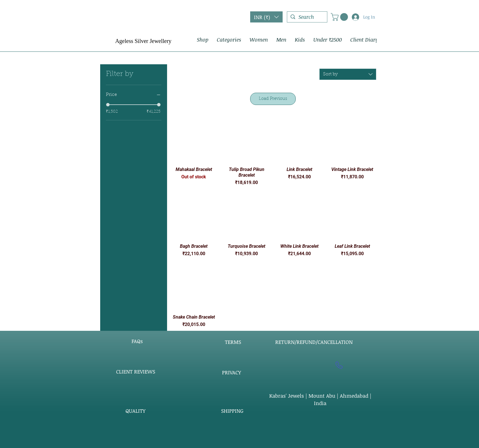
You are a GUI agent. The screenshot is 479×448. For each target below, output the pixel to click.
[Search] (307, 17)
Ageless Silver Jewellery (143, 41)
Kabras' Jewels (287, 396)
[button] (266, 17)
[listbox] (266, 17)
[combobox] (348, 74)
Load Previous (273, 99)
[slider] (108, 105)
